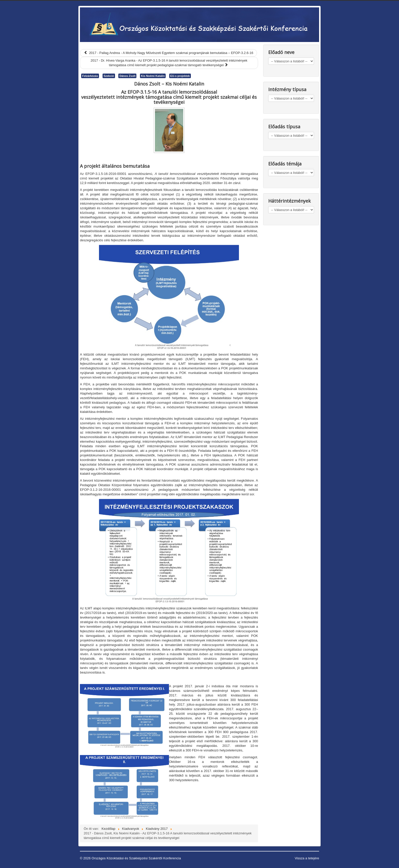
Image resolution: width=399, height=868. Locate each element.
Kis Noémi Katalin (153, 76)
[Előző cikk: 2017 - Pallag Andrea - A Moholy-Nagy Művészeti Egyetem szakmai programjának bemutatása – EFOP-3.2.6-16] (168, 53)
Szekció (109, 76)
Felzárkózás (90, 76)
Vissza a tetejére (307, 858)
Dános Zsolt (127, 76)
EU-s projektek (180, 76)
